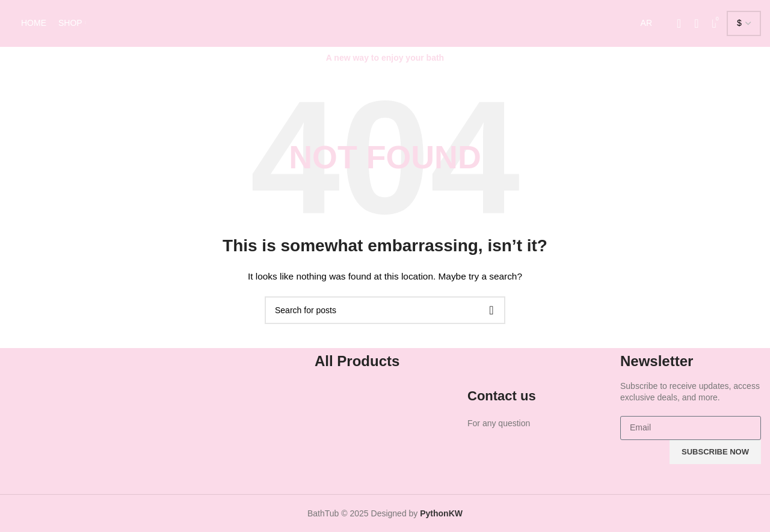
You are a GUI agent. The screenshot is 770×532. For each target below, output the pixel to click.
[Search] (696, 23)
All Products (357, 361)
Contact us (502, 396)
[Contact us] (482, 369)
